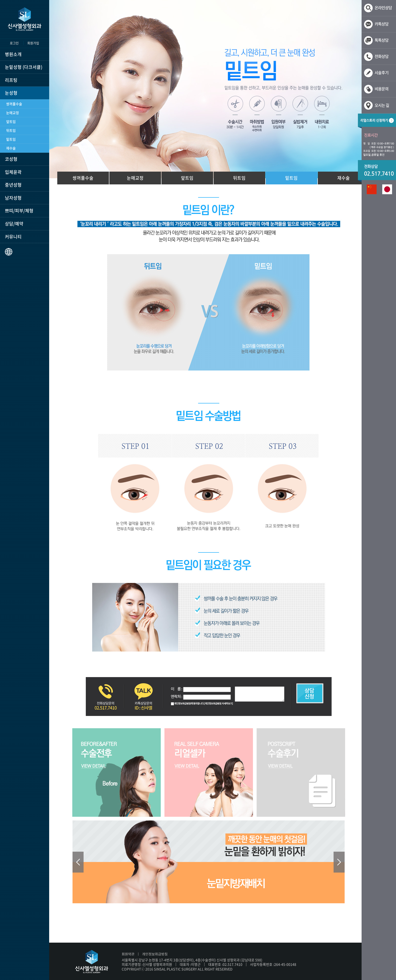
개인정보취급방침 (155, 954)
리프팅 (11, 80)
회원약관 (128, 954)
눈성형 (11, 93)
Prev (78, 862)
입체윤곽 (13, 172)
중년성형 (13, 185)
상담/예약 (14, 224)
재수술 (11, 148)
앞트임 (11, 121)
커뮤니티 (13, 237)
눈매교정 (13, 113)
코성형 (11, 159)
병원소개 (13, 54)
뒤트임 (11, 130)
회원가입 (33, 43)
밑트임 (11, 139)
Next (339, 862)
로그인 (14, 43)
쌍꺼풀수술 (14, 104)
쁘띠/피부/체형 (19, 211)
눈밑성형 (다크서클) (24, 67)
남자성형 (13, 198)
